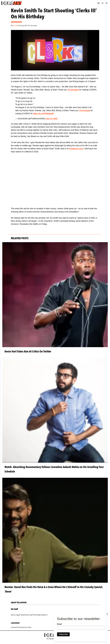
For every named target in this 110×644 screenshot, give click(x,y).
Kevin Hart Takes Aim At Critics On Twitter (28, 351)
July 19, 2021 (52, 119)
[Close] (107, 614)
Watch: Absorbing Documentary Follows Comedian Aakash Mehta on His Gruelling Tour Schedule (54, 469)
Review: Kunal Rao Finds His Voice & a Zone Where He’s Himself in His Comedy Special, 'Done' (54, 589)
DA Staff (15, 26)
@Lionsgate (73, 90)
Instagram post (76, 149)
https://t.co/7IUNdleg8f (43, 114)
